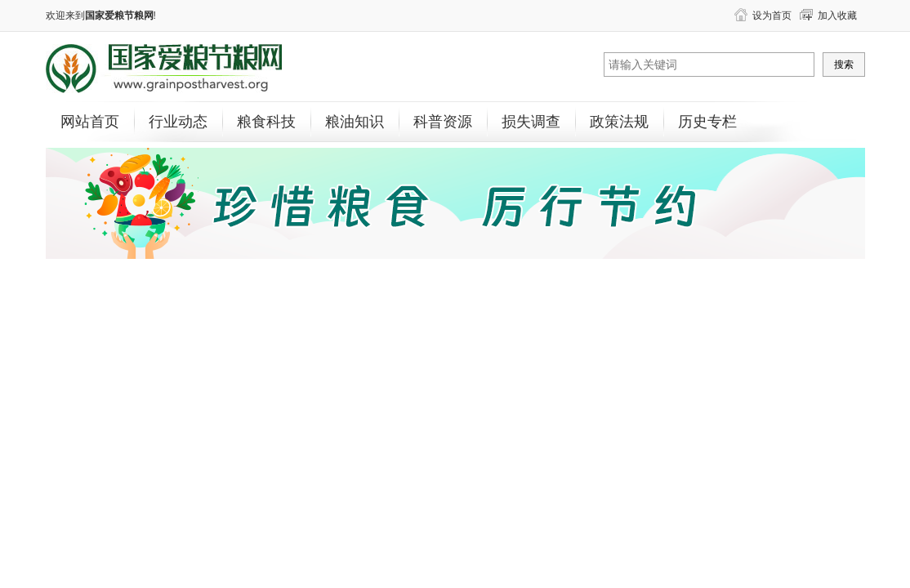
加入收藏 (837, 16)
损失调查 (531, 122)
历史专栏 (707, 122)
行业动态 (178, 122)
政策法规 (619, 122)
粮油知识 (355, 122)
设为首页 (772, 16)
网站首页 (90, 122)
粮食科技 (266, 122)
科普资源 (443, 122)
